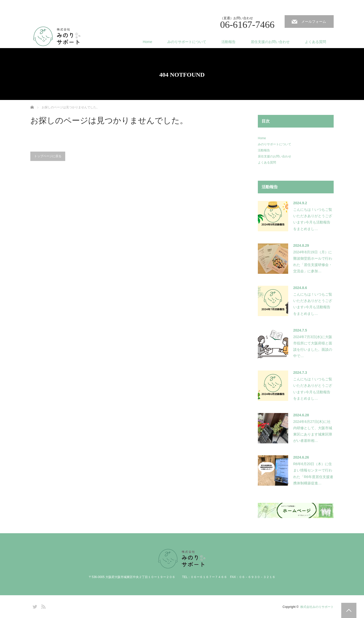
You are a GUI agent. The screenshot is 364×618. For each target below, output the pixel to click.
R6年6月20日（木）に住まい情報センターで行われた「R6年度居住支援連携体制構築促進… (313, 473)
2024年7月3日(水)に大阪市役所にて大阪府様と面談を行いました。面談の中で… (313, 346)
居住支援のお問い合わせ (270, 42)
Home (147, 42)
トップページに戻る (48, 156)
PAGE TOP (349, 610)
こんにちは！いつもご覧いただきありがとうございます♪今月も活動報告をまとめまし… (313, 219)
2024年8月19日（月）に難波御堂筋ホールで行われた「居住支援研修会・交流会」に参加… (313, 262)
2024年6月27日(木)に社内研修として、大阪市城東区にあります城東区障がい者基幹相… (313, 431)
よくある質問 (315, 42)
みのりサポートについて (187, 42)
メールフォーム (314, 22)
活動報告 (229, 42)
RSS (43, 606)
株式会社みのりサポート (317, 607)
